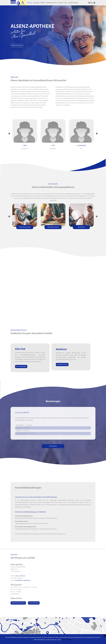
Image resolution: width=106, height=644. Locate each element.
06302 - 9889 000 (20, 576)
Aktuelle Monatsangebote (52, 286)
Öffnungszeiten (17, 46)
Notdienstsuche (62, 365)
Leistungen (36, 3)
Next (97, 134)
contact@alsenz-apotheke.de (22, 580)
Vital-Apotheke (34, 603)
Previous (9, 134)
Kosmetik (61, 3)
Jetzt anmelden (21, 366)
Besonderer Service (52, 3)
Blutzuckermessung (53, 227)
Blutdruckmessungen (25, 227)
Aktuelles (43, 3)
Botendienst (81, 227)
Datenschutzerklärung (67, 640)
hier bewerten (53, 446)
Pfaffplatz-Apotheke (18, 603)
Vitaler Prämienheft (50, 290)
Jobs (66, 3)
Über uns (30, 3)
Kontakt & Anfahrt (73, 3)
